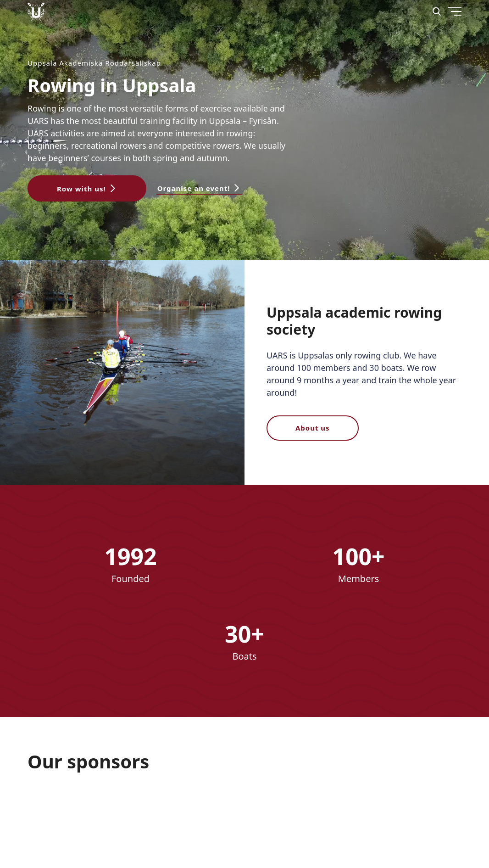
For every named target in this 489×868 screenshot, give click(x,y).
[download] (135, 809)
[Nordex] (61, 809)
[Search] (437, 11)
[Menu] (433, 46)
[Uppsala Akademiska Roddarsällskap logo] (36, 11)
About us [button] (313, 428)
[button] (87, 188)
